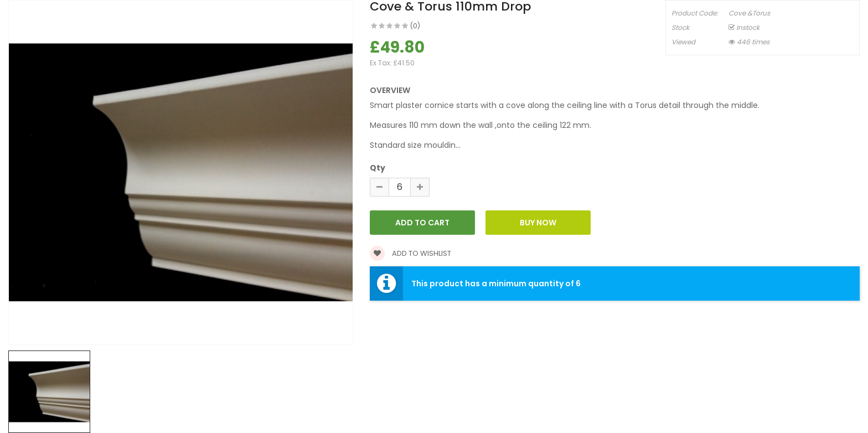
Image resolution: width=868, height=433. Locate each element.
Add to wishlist (410, 253)
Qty (378, 168)
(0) (415, 26)
